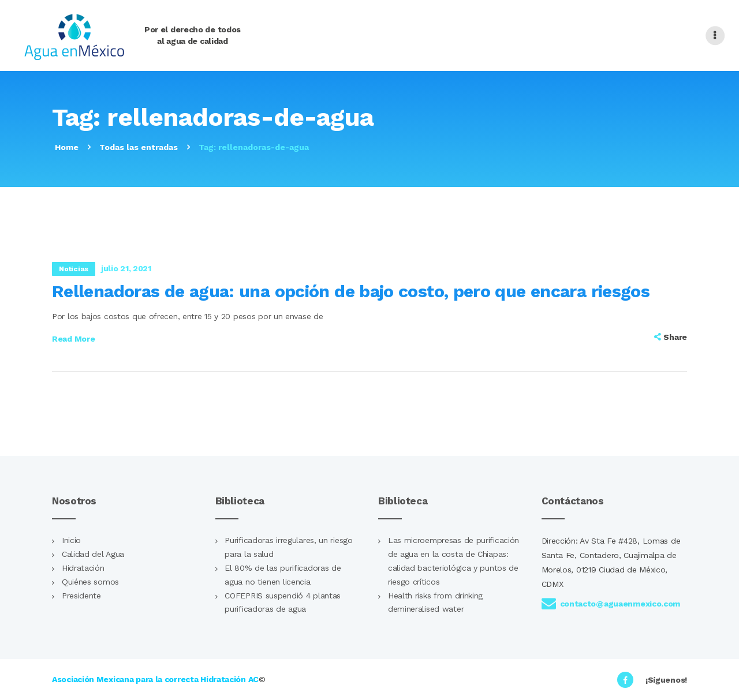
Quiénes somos (90, 582)
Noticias (74, 269)
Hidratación (83, 568)
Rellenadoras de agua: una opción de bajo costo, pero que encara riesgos (351, 291)
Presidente (81, 596)
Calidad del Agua (93, 554)
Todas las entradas (139, 147)
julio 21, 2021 (126, 268)
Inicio (71, 540)
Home (67, 147)
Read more (73, 339)
